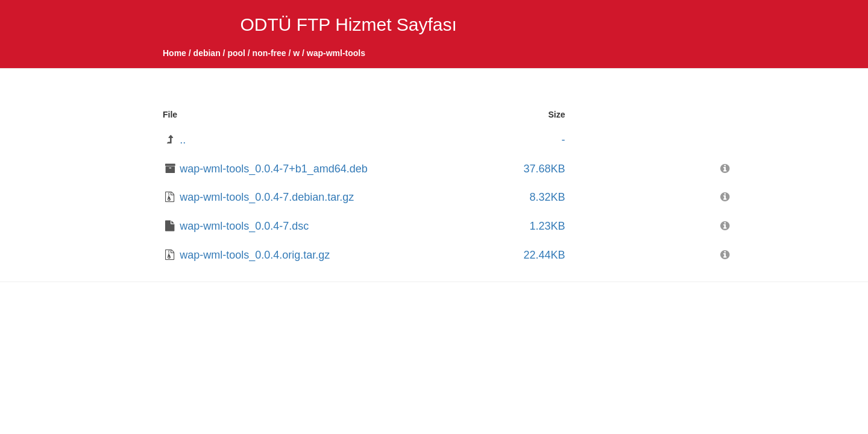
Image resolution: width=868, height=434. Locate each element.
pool (236, 53)
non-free (269, 53)
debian (207, 53)
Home (175, 53)
